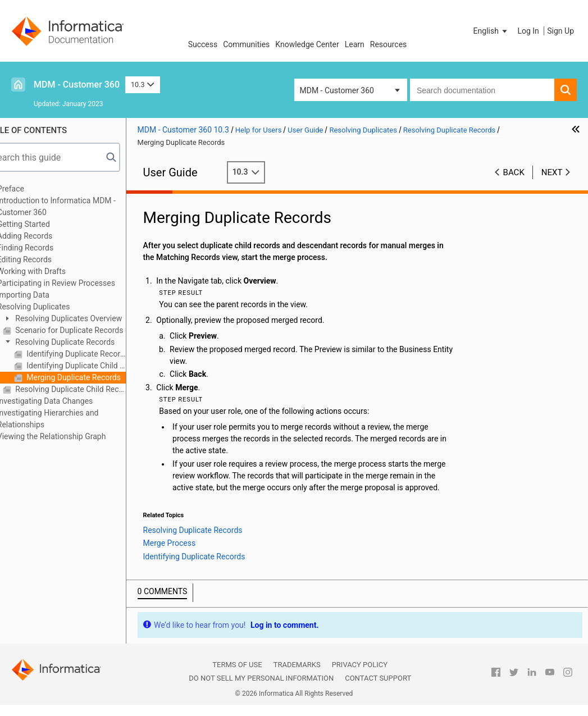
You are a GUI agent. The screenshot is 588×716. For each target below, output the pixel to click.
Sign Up (560, 31)
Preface (32, 189)
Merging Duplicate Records (94, 377)
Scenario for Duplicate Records (90, 330)
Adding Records (46, 236)
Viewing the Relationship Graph (73, 436)
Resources (389, 44)
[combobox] (482, 90)
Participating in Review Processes (78, 283)
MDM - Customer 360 (77, 85)
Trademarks (297, 676)
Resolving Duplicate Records (85, 342)
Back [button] (514, 172)
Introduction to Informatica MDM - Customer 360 (78, 206)
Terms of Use (237, 676)
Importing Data (45, 295)
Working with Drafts (53, 271)
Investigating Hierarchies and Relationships (69, 419)
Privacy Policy (360, 676)
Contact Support (378, 690)
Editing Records (46, 259)
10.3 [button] (143, 85)
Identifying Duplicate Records (97, 354)
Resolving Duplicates (55, 307)
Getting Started (45, 224)
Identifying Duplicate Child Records (97, 366)
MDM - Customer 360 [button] (337, 90)
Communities (246, 44)
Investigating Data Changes (67, 401)
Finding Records (47, 248)
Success (203, 44)
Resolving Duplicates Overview (89, 318)
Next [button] (552, 172)
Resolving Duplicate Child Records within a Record (91, 389)
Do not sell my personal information (261, 690)
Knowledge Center (307, 44)
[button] (491, 31)
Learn (355, 44)
